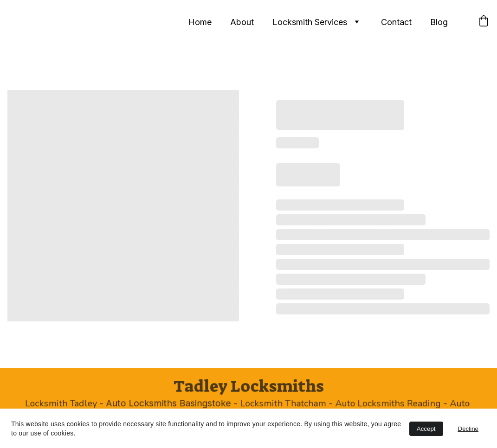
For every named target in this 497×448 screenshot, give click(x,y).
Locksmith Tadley (65, 404)
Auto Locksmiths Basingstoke (171, 404)
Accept (426, 429)
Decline (468, 429)
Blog (439, 22)
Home (200, 22)
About (242, 22)
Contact (396, 22)
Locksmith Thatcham (282, 404)
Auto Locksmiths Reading (385, 404)
